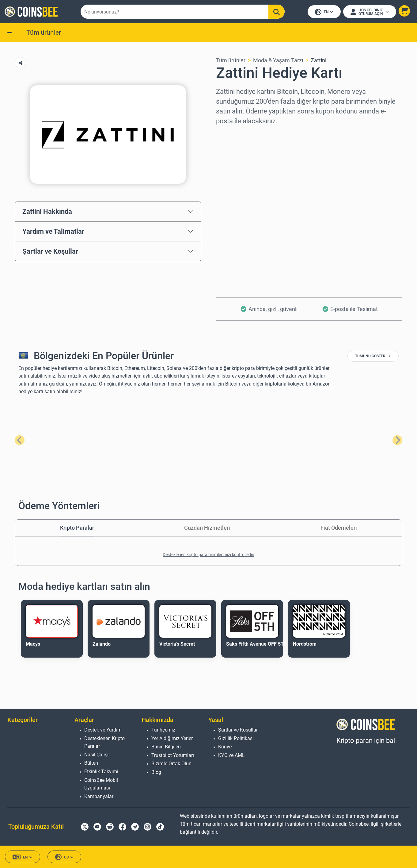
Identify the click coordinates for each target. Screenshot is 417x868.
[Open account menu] (369, 12)
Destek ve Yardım (103, 730)
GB (64, 857)
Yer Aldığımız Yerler (172, 738)
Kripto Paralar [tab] (77, 528)
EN (324, 12)
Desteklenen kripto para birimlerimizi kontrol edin (208, 555)
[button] (404, 11)
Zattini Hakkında (47, 212)
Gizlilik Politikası (236, 738)
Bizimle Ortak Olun (171, 764)
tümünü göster (373, 357)
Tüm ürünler (44, 33)
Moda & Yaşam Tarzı (278, 61)
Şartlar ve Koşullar (50, 252)
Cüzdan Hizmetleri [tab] (207, 528)
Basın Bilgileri (166, 747)
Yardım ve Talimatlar (53, 232)
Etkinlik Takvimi (101, 772)
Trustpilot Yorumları (173, 755)
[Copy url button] (20, 63)
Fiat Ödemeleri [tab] (339, 528)
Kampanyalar (99, 796)
